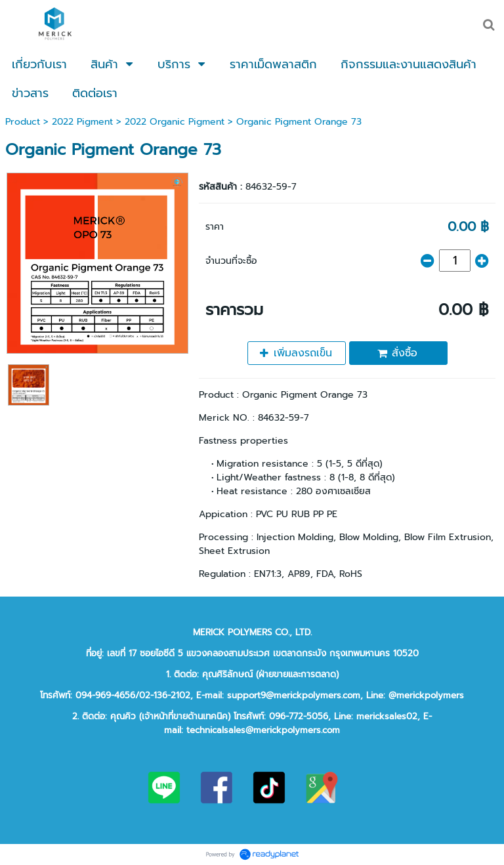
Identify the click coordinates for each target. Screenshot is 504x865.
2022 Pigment (82, 122)
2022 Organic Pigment (175, 122)
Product (23, 122)
